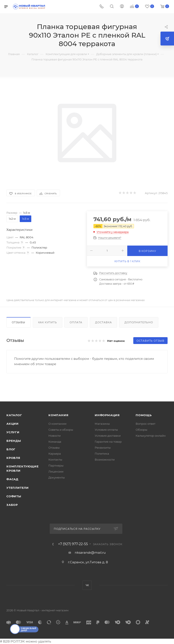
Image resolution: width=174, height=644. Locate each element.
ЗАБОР (12, 505)
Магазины (102, 424)
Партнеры (56, 465)
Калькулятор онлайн (151, 436)
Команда (55, 442)
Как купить (48, 322)
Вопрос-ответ (145, 424)
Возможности (105, 460)
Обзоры (141, 430)
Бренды (14, 441)
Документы (57, 477)
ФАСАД (12, 479)
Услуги (13, 432)
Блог (11, 449)
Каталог (14, 415)
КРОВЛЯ (13, 458)
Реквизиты (103, 448)
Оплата (76, 322)
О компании (57, 424)
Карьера (55, 454)
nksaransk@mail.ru (90, 553)
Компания (58, 415)
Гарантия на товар (108, 442)
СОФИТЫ (14, 496)
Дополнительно (139, 322)
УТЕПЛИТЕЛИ (18, 488)
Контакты (55, 460)
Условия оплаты (106, 430)
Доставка (103, 322)
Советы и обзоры (61, 430)
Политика (102, 454)
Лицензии (56, 471)
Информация (107, 415)
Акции (13, 424)
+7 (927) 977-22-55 (73, 544)
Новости (55, 436)
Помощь (144, 415)
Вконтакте (87, 585)
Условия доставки (108, 436)
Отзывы (19, 322)
